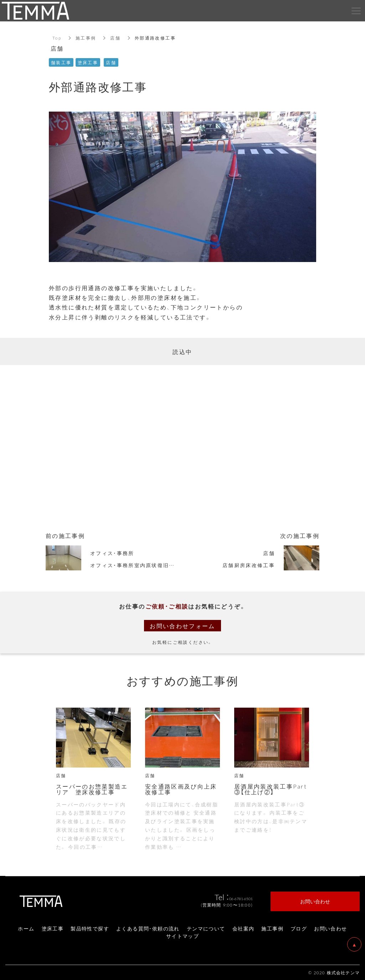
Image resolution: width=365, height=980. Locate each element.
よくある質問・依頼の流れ (148, 928)
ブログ (299, 928)
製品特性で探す (90, 928)
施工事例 (86, 38)
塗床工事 (53, 928)
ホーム (26, 928)
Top (57, 38)
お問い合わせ (330, 928)
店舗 (116, 38)
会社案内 (243, 928)
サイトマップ (182, 936)
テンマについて (206, 928)
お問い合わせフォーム (182, 626)
